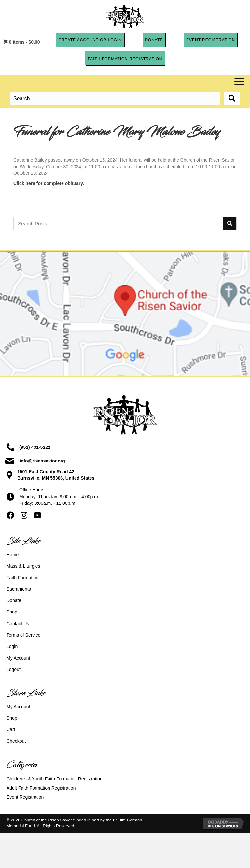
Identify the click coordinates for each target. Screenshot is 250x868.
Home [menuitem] (13, 555)
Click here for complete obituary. (49, 183)
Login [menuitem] (12, 646)
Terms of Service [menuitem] (23, 635)
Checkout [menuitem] (16, 741)
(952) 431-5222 (35, 447)
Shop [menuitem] (12, 612)
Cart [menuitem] (11, 729)
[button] (90, 40)
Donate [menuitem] (14, 600)
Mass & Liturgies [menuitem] (23, 566)
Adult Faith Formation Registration (41, 788)
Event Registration (25, 797)
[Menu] (239, 82)
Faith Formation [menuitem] (22, 578)
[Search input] (115, 99)
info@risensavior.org (42, 461)
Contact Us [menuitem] (18, 624)
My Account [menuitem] (18, 658)
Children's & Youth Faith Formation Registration (55, 779)
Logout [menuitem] (14, 669)
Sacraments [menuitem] (19, 589)
